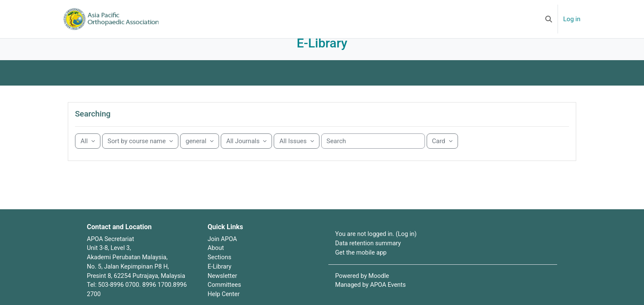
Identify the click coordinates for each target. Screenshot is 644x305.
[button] (549, 19)
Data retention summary (369, 256)
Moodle (380, 289)
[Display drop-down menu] (444, 153)
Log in (572, 19)
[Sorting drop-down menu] (142, 153)
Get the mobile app (362, 265)
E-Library (220, 280)
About (216, 261)
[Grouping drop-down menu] (90, 153)
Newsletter (223, 289)
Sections (220, 270)
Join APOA (223, 251)
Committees (225, 299)
